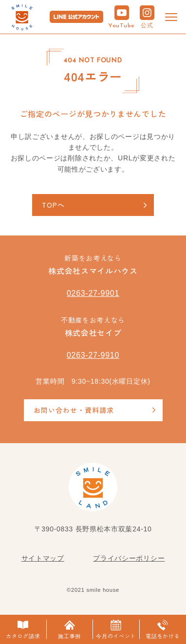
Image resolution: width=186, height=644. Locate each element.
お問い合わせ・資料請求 (74, 410)
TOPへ (53, 205)
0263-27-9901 (93, 293)
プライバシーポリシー (129, 558)
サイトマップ (43, 558)
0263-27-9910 (93, 355)
